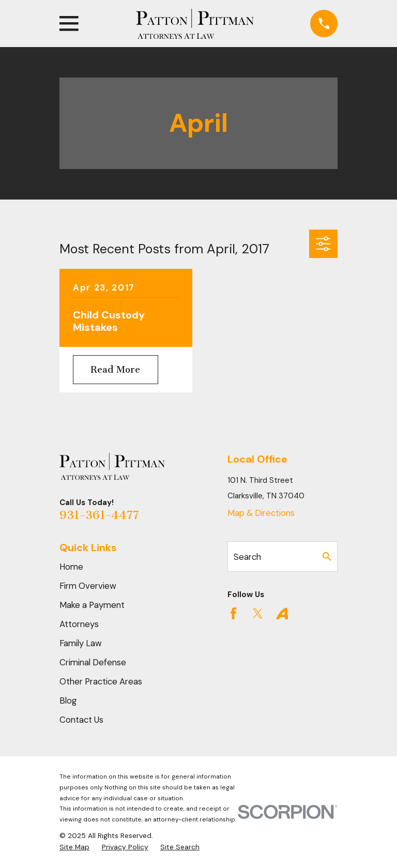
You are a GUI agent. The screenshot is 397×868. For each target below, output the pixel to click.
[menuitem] (74, 847)
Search (247, 557)
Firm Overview (88, 586)
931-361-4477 (99, 515)
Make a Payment (92, 605)
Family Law (81, 643)
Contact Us (81, 720)
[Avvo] (282, 613)
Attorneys (79, 624)
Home (71, 567)
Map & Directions (261, 513)
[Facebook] (233, 613)
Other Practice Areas (101, 681)
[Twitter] (258, 613)
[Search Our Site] (327, 557)
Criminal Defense (93, 662)
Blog (68, 701)
